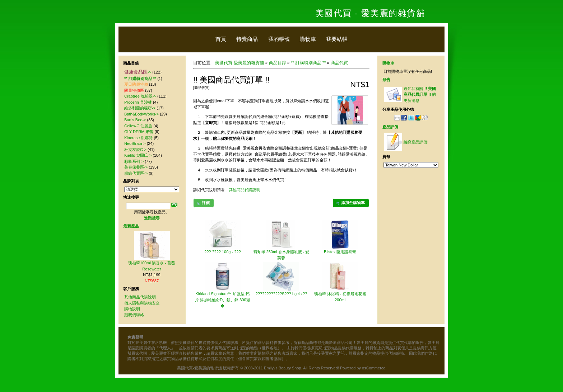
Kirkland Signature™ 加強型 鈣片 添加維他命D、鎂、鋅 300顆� (222, 300)
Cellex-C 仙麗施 (138, 126)
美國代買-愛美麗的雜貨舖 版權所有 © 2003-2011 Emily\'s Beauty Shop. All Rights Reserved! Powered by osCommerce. (282, 368)
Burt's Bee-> (135, 120)
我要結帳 (337, 39)
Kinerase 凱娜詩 (138, 138)
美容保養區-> (136, 167)
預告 (386, 80)
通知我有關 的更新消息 (420, 95)
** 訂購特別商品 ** (308, 63)
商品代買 (339, 63)
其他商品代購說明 (245, 190)
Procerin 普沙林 (138, 102)
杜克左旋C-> (135, 150)
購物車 (308, 39)
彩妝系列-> (134, 161)
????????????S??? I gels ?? (281, 294)
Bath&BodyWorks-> (141, 114)
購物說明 (132, 309)
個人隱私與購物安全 (142, 303)
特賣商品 (247, 39)
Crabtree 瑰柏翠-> (140, 96)
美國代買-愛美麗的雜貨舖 (239, 63)
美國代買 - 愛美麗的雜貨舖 (370, 13)
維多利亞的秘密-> (140, 108)
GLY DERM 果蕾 (139, 132)
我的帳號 (279, 39)
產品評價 (390, 127)
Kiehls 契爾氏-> (138, 155)
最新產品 (131, 226)
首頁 (221, 39)
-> (138, 72)
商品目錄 (278, 63)
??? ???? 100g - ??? (223, 252)
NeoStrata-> (135, 143)
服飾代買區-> (136, 173)
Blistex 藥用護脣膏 (340, 252)
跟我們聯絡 (134, 315)
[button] (351, 203)
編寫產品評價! (416, 142)
